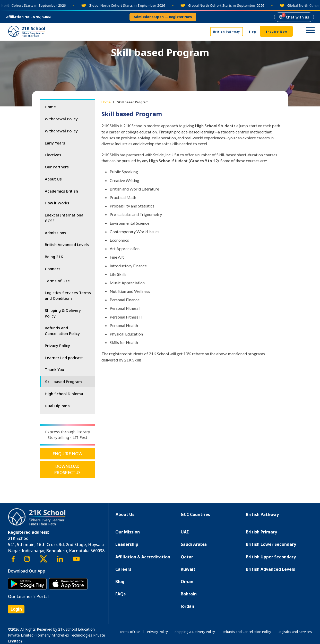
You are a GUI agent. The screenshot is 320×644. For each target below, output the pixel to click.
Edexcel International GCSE (65, 218)
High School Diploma (64, 394)
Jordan (187, 606)
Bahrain (189, 594)
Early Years (55, 143)
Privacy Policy (57, 346)
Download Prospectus (67, 469)
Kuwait (188, 569)
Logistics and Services (295, 632)
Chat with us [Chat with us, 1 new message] (294, 16)
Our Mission (128, 532)
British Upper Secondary (271, 557)
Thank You (54, 369)
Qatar (187, 557)
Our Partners (57, 167)
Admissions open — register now (163, 17)
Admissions (55, 233)
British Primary (261, 532)
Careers (123, 569)
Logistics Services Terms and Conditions (68, 295)
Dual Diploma (57, 406)
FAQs (120, 594)
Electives (53, 155)
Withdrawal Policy (61, 119)
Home (50, 107)
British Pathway (227, 31)
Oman (187, 582)
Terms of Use (57, 281)
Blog (252, 31)
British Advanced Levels (67, 244)
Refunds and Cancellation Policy (62, 331)
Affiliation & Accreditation (143, 557)
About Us (53, 179)
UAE (185, 532)
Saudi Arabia (194, 544)
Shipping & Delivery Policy (63, 313)
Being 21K (54, 257)
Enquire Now (276, 31)
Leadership (127, 544)
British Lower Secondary (271, 544)
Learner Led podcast (64, 358)
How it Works (57, 203)
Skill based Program (63, 382)
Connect (53, 269)
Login (16, 609)
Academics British (61, 191)
